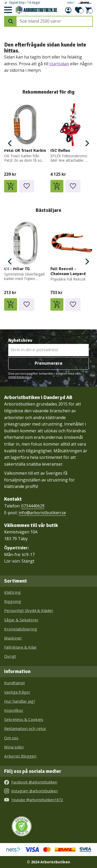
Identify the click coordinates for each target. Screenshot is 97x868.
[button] (8, 10)
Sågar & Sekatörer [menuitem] (21, 620)
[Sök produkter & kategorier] (54, 21)
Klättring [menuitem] (12, 592)
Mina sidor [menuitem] (14, 747)
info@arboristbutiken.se (42, 513)
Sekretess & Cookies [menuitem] (24, 719)
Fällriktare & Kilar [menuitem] (20, 647)
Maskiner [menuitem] (13, 638)
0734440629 (33, 506)
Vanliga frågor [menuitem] (17, 692)
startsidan (59, 64)
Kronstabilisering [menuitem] (21, 629)
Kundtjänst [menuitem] (14, 683)
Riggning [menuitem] (13, 601)
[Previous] (10, 143)
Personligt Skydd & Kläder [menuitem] (29, 610)
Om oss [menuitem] (11, 738)
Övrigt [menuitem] (10, 656)
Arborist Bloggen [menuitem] (20, 756)
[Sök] (11, 21)
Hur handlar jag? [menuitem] (20, 701)
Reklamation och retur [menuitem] (25, 728)
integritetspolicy (20, 377)
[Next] (87, 143)
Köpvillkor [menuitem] (14, 710)
